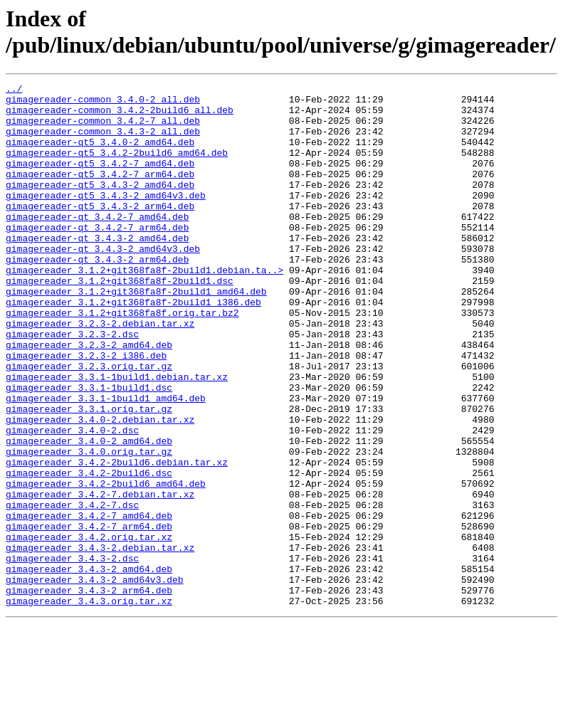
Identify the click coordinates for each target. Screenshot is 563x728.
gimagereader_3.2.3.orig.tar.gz (89, 423)
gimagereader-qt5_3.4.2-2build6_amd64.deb (117, 167)
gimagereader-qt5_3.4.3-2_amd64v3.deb (106, 218)
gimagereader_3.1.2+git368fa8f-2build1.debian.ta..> (144, 308)
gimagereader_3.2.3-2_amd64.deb (89, 398)
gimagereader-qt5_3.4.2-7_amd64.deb (100, 180)
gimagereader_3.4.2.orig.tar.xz (89, 628)
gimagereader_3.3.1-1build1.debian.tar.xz (117, 436)
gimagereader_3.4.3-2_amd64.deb (89, 667)
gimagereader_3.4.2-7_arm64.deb (89, 616)
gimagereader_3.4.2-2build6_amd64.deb (106, 564)
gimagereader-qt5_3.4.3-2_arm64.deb (100, 231)
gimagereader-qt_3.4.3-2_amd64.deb (97, 270)
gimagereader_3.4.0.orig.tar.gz (89, 526)
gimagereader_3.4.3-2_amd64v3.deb (95, 680)
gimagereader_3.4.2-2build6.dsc (89, 552)
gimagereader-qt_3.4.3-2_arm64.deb (97, 295)
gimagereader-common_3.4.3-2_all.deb (103, 142)
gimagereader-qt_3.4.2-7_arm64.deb (97, 257)
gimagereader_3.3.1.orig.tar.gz (89, 475)
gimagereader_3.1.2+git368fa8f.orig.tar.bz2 (122, 359)
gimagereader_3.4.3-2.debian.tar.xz (100, 641)
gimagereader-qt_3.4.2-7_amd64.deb (97, 244)
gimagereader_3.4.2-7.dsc (72, 590)
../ (14, 90)
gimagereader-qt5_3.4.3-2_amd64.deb (100, 206)
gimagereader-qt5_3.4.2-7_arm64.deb (100, 193)
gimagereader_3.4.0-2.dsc (72, 500)
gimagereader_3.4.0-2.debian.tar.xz (100, 487)
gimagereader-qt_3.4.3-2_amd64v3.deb (103, 283)
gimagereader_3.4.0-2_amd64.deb (89, 513)
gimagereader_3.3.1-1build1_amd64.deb (106, 462)
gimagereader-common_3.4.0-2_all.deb (103, 103)
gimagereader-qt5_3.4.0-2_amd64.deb (100, 154)
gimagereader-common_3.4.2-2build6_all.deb (120, 116)
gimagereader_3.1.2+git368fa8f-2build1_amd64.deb (136, 334)
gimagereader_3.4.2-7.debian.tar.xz (100, 577)
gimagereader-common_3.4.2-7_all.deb (103, 129)
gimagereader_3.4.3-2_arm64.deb (89, 692)
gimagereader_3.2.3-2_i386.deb (86, 411)
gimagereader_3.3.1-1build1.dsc (89, 449)
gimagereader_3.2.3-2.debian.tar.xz (100, 372)
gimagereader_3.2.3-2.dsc (72, 385)
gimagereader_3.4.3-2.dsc (72, 654)
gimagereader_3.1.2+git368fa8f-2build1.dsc (120, 321)
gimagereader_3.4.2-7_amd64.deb (89, 603)
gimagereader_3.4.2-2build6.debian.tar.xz (117, 539)
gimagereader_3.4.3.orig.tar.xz (89, 705)
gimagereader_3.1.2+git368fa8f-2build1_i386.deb (133, 347)
